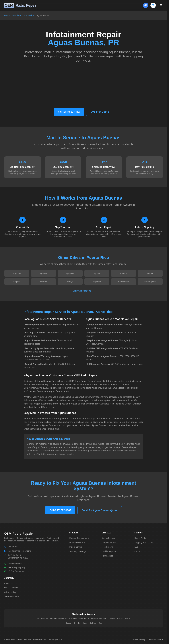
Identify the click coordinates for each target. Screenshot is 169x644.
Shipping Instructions (144, 542)
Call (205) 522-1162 (69, 112)
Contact (138, 551)
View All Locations (84, 291)
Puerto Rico (29, 15)
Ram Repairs (107, 556)
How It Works (140, 538)
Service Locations (12, 588)
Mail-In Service (76, 547)
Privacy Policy (10, 592)
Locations (17, 15)
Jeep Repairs (107, 547)
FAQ (136, 547)
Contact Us (13, 547)
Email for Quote (100, 112)
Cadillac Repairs (109, 551)
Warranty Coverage (78, 551)
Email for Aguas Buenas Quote (100, 510)
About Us (8, 583)
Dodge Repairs (108, 538)
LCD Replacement (77, 542)
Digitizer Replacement (79, 538)
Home (7, 15)
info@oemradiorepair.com (19, 551)
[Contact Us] (146, 5)
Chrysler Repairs (109, 542)
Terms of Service (11, 597)
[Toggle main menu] (161, 5)
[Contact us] (153, 5)
